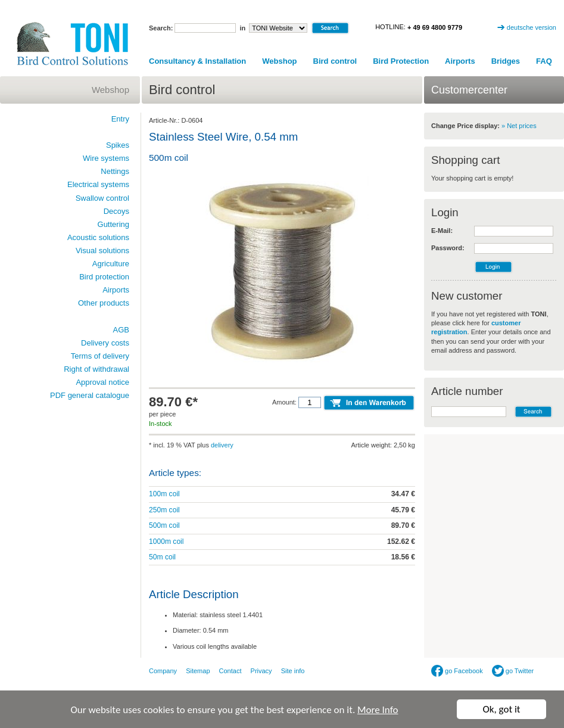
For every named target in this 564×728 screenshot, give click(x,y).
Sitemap (198, 671)
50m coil (162, 557)
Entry (120, 119)
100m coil (164, 494)
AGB (121, 330)
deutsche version (532, 27)
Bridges (506, 61)
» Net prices (519, 126)
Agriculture (111, 264)
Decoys (116, 211)
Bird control (335, 61)
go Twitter (513, 671)
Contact (230, 671)
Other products (104, 303)
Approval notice (102, 382)
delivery (222, 445)
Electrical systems (98, 184)
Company (163, 671)
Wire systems (106, 158)
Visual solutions (102, 251)
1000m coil (166, 542)
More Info (378, 711)
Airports (460, 61)
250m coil (164, 510)
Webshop (279, 61)
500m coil (164, 525)
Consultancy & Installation (197, 61)
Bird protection (104, 277)
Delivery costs (105, 343)
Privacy (261, 671)
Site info (293, 671)
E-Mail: (442, 231)
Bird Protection (401, 61)
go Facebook (457, 671)
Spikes (118, 145)
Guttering (113, 224)
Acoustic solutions (98, 237)
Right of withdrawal (96, 369)
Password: (448, 248)
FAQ (544, 61)
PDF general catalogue (90, 395)
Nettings (115, 171)
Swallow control (102, 198)
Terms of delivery (100, 356)
